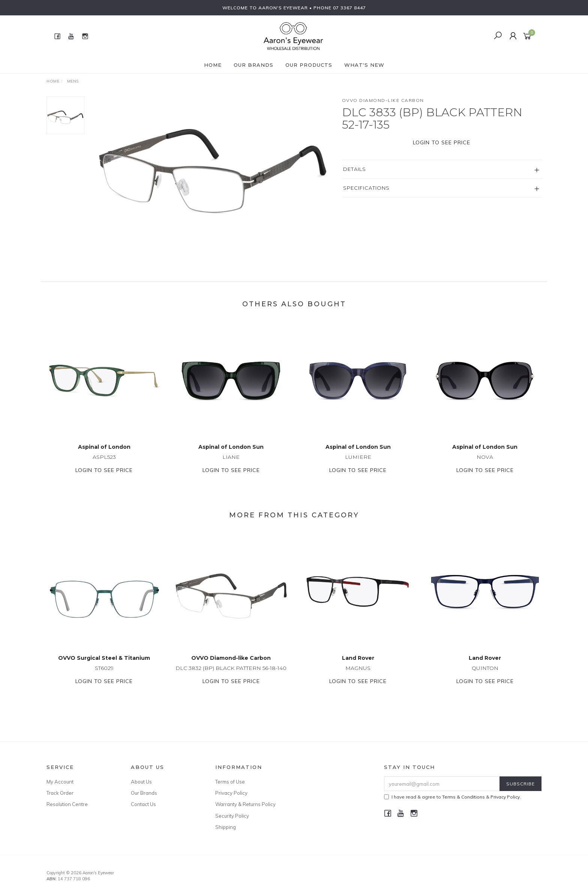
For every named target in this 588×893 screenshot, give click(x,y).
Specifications (366, 188)
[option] (213, 159)
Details (355, 169)
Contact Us (143, 804)
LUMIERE (358, 465)
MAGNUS (358, 676)
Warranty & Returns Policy (245, 804)
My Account (60, 782)
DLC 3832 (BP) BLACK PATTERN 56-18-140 (231, 676)
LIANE (231, 465)
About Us (141, 782)
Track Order (60, 793)
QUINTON (485, 676)
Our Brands (253, 65)
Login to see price (442, 142)
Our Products (309, 65)
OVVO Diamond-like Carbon (383, 100)
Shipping (226, 827)
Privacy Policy (231, 793)
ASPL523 (104, 465)
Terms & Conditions (463, 797)
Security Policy (232, 816)
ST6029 (104, 676)
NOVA (485, 465)
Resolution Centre (67, 804)
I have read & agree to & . (452, 797)
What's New (364, 65)
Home (213, 65)
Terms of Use (230, 782)
